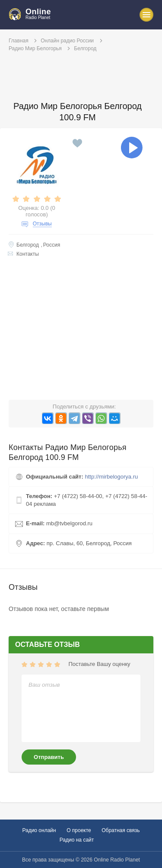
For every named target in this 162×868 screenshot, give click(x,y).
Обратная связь (121, 830)
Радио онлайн (39, 830)
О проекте (79, 830)
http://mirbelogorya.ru (111, 477)
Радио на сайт (77, 840)
